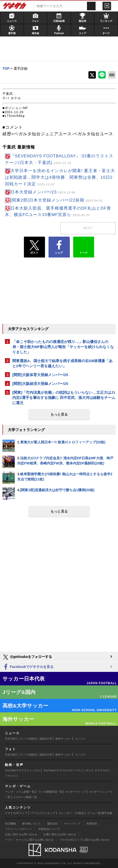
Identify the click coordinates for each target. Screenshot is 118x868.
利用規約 (92, 824)
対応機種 (10, 824)
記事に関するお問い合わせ (60, 834)
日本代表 (10, 739)
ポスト (34, 247)
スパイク (80, 739)
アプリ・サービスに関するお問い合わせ (29, 840)
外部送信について (49, 829)
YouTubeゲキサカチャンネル (23, 770)
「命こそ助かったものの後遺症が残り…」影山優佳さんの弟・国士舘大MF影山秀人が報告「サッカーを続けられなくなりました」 (63, 347)
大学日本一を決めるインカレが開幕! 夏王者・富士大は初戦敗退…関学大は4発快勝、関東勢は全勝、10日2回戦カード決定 (60, 177)
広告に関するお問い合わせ (21, 834)
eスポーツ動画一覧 (25, 797)
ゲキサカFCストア (16, 813)
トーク (84, 246)
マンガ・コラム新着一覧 (20, 792)
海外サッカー (63, 739)
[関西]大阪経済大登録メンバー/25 (40, 384)
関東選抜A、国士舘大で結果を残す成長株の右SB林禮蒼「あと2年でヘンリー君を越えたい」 (63, 363)
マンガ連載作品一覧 (50, 792)
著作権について (31, 824)
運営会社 (52, 824)
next (88, 228)
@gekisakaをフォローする (27, 657)
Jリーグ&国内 (28, 739)
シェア (59, 247)
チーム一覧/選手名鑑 (100, 813)
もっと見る (59, 414)
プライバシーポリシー (18, 829)
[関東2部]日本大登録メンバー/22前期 (57, 200)
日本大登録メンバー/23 (43, 192)
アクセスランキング (43, 813)
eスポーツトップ (76, 792)
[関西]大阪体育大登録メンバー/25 (40, 375)
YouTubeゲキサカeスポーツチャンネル (67, 770)
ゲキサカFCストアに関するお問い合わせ (85, 840)
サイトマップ (72, 824)
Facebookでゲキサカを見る (28, 667)
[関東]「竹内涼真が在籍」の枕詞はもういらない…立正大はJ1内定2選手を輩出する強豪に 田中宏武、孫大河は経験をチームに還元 (64, 398)
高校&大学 (45, 739)
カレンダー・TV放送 (71, 813)
